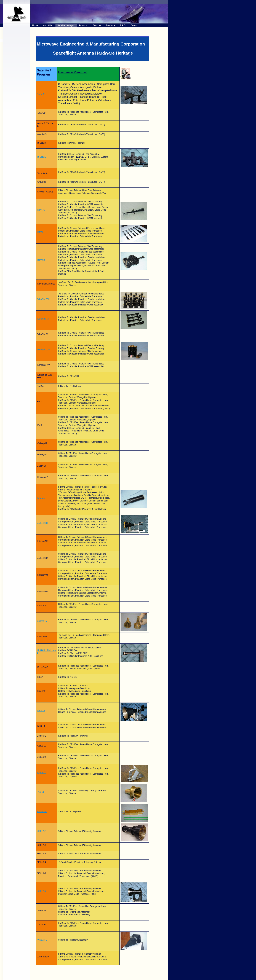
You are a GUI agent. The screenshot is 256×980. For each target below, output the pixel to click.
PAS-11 (41, 792)
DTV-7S (41, 210)
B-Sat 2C (41, 157)
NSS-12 (41, 711)
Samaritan (42, 812)
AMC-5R (42, 94)
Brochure (110, 25)
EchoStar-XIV (44, 350)
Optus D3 (42, 772)
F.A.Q (123, 25)
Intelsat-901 (42, 523)
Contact (134, 25)
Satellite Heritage (65, 25)
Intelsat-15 (42, 621)
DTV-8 (40, 232)
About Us (48, 25)
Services (97, 25)
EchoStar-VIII (43, 299)
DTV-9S (41, 260)
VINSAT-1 (42, 940)
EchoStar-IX (43, 319)
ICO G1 (41, 498)
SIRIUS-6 (42, 891)
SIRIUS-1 (42, 831)
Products (83, 25)
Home (35, 25)
